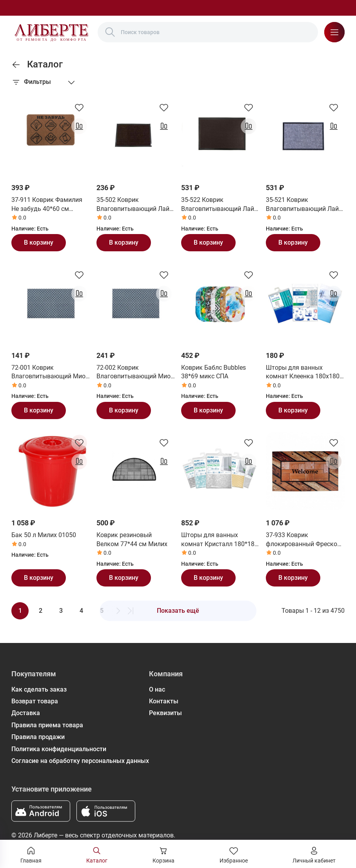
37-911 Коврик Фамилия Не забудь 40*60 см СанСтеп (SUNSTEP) (47, 205)
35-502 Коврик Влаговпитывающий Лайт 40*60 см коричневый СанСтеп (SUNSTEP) (134, 205)
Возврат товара (35, 701)
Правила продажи (38, 737)
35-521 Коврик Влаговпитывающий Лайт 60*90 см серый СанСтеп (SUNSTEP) (304, 205)
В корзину (39, 242)
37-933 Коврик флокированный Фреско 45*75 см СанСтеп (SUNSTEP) (302, 540)
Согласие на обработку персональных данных (80, 761)
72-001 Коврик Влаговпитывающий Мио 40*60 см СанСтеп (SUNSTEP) (48, 372)
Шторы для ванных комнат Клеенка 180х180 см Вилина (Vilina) (303, 372)
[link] (16, 65)
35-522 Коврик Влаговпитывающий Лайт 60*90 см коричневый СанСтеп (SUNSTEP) (219, 205)
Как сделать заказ (39, 689)
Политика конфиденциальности (59, 749)
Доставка (26, 713)
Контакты (164, 701)
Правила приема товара (47, 725)
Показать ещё (178, 611)
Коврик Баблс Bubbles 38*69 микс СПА (213, 372)
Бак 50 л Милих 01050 (44, 535)
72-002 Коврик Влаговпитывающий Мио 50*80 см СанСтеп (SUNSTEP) (133, 372)
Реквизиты (165, 713)
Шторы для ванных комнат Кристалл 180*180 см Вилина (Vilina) (220, 540)
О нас (157, 689)
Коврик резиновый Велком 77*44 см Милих (132, 539)
